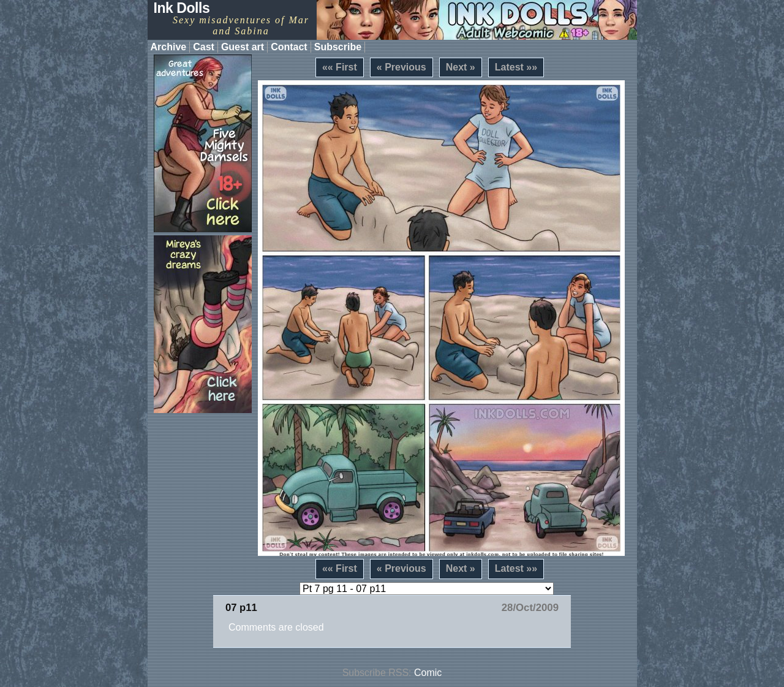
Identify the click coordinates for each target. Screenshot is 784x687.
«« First (340, 67)
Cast (204, 47)
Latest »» (516, 67)
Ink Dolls (182, 8)
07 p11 (241, 608)
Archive (169, 47)
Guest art (243, 47)
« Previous (401, 67)
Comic (428, 673)
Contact (289, 47)
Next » (461, 67)
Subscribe (338, 47)
